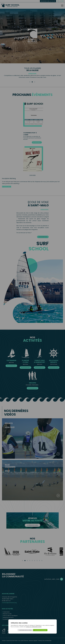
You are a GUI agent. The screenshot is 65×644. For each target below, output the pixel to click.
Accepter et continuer (40, 630)
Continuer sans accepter (25, 630)
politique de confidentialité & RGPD (34, 627)
